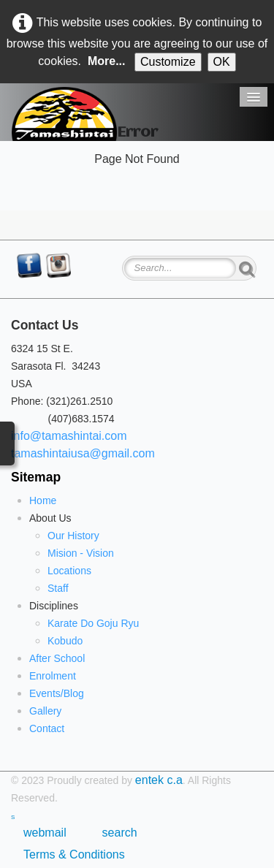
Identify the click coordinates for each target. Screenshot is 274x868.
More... (107, 61)
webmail (48, 833)
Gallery (45, 711)
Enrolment (53, 676)
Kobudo (65, 641)
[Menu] (254, 97)
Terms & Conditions (74, 854)
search (120, 833)
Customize (168, 62)
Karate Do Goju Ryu (93, 623)
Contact (47, 728)
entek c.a (159, 780)
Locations (69, 571)
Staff (58, 588)
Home (43, 500)
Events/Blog (57, 693)
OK (222, 62)
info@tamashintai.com (69, 436)
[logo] (64, 114)
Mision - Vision (81, 553)
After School (57, 658)
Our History (73, 536)
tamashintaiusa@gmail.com (83, 453)
